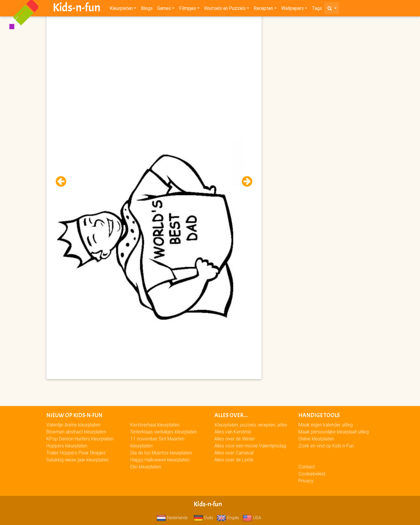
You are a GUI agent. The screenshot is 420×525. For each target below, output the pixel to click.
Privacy (306, 481)
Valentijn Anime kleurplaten (73, 425)
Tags (317, 9)
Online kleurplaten (316, 439)
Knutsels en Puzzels (225, 9)
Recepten (263, 9)
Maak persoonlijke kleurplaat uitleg (334, 432)
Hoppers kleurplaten (67, 446)
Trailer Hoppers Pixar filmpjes (76, 453)
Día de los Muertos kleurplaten (161, 453)
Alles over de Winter (235, 439)
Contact (307, 467)
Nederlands (172, 518)
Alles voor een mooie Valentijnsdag (250, 446)
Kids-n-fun (77, 9)
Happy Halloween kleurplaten (160, 460)
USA (252, 518)
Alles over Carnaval (234, 453)
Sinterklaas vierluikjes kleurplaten (164, 432)
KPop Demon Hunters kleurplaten (80, 439)
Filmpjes (188, 9)
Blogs (147, 9)
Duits (203, 518)
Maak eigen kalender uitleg (325, 425)
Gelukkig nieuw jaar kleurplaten (77, 460)
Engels (228, 518)
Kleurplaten (121, 9)
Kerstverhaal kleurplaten (155, 425)
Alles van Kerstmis (233, 432)
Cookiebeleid (312, 474)
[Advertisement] (154, 59)
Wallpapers (292, 9)
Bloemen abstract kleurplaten (76, 432)
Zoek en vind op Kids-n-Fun (326, 446)
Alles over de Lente (234, 460)
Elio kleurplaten (146, 467)
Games (164, 9)
